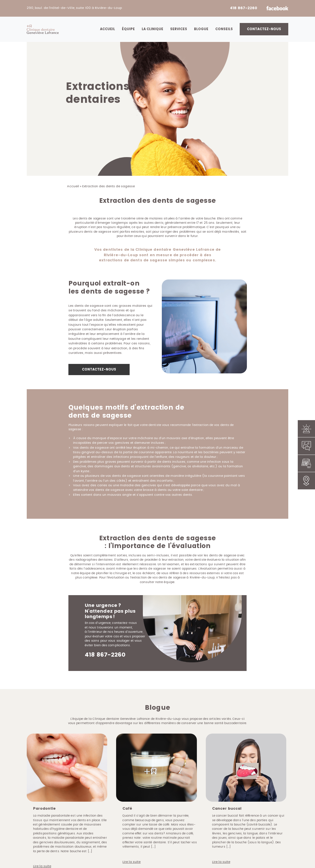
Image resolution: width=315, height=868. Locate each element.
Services (179, 29)
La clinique (152, 29)
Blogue (201, 29)
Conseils (224, 29)
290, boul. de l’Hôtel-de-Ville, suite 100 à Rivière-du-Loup (74, 8)
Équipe (128, 29)
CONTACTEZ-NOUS (99, 369)
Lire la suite (131, 861)
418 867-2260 (244, 8)
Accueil (107, 29)
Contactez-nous (264, 29)
